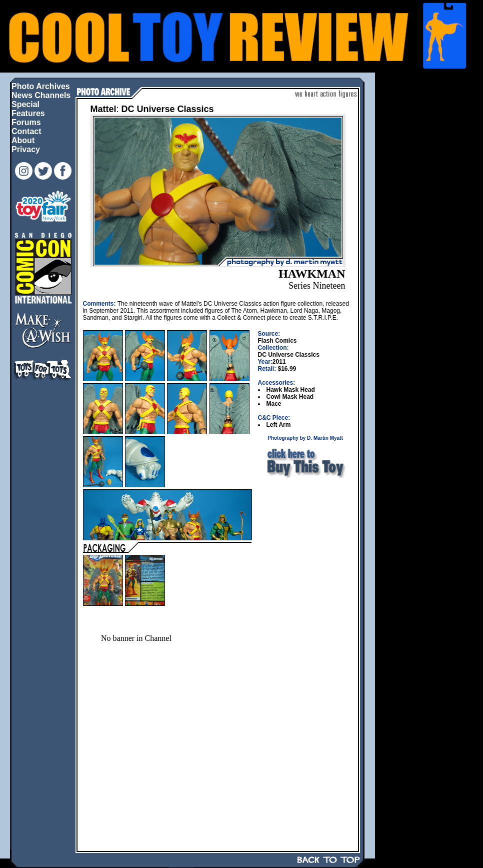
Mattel (103, 109)
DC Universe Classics (168, 109)
